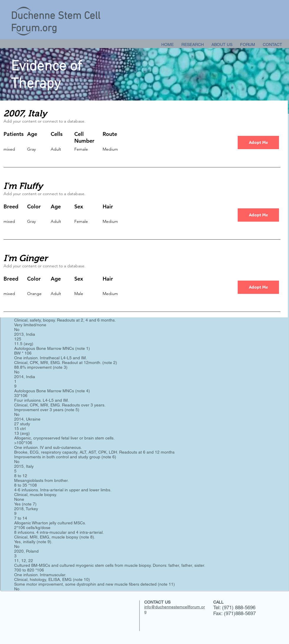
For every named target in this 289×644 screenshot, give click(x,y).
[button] (258, 143)
